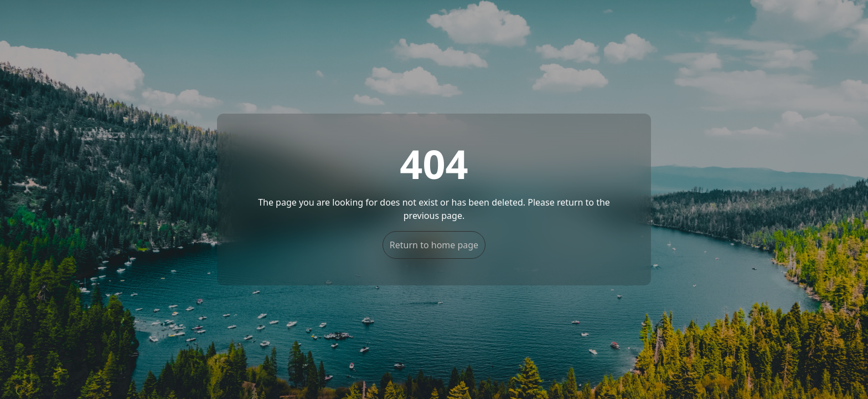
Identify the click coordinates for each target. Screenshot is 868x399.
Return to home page (434, 245)
